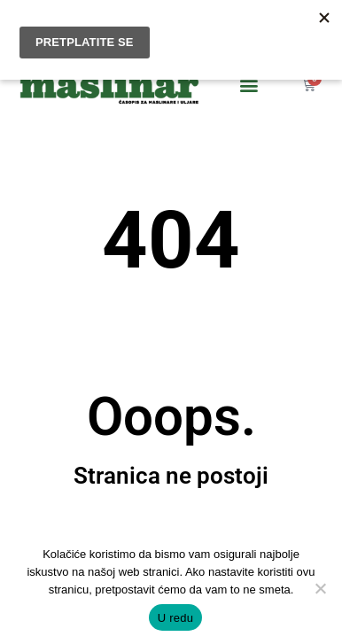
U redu (176, 618)
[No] (320, 588)
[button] (248, 84)
